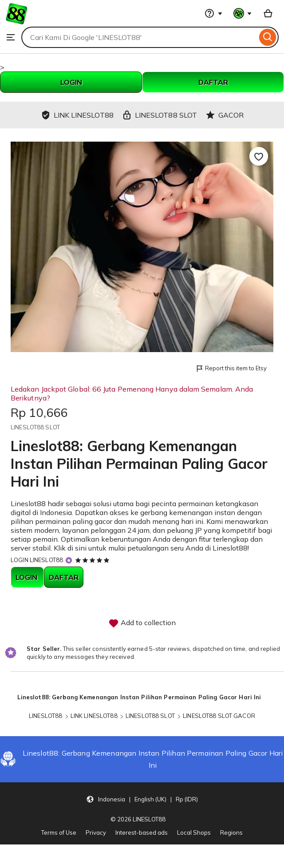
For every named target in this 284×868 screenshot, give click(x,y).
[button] (142, 799)
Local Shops (194, 832)
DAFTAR (213, 82)
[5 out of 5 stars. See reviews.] (94, 560)
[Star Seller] (69, 561)
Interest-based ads (142, 832)
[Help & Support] (213, 13)
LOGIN (71, 82)
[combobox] (139, 37)
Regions (231, 832)
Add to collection (142, 623)
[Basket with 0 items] (268, 13)
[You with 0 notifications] (243, 13)
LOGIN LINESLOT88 (37, 560)
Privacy (96, 832)
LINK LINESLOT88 (94, 716)
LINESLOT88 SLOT (150, 716)
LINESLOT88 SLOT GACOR (219, 716)
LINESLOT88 (45, 716)
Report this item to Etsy (231, 369)
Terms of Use (59, 832)
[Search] (268, 37)
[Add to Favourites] (259, 156)
